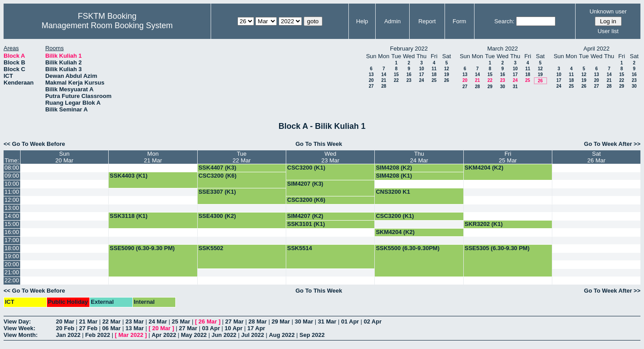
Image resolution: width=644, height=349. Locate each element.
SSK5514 (300, 248)
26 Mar (208, 321)
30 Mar (304, 321)
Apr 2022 (164, 335)
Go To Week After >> (612, 144)
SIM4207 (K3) (305, 184)
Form (459, 21)
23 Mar (134, 321)
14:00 (12, 216)
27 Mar (235, 321)
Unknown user (608, 11)
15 (396, 74)
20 (371, 80)
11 (434, 69)
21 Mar (88, 321)
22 (396, 80)
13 (371, 74)
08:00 (12, 168)
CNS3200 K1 (393, 192)
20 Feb (65, 328)
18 (434, 74)
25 (434, 80)
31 (515, 87)
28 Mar (257, 321)
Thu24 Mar (419, 157)
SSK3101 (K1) (306, 224)
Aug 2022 (282, 335)
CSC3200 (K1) (306, 168)
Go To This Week (319, 144)
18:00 (12, 248)
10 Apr (233, 328)
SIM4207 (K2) (305, 216)
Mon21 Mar (153, 157)
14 (383, 74)
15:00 (12, 224)
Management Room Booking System (107, 26)
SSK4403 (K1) (129, 176)
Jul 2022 (252, 335)
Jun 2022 (224, 335)
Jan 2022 (68, 335)
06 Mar (112, 328)
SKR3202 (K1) (484, 224)
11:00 (12, 192)
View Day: (17, 321)
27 (371, 86)
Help (362, 21)
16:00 (12, 232)
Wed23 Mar (330, 157)
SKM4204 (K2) (484, 168)
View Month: (21, 335)
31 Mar (327, 321)
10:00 (12, 184)
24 (422, 80)
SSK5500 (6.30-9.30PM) (407, 248)
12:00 (12, 200)
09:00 (12, 176)
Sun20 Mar (64, 157)
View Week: (19, 328)
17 (422, 74)
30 (502, 87)
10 (422, 69)
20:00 (12, 264)
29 (490, 87)
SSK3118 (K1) (129, 216)
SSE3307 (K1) (217, 192)
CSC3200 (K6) (218, 176)
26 (447, 80)
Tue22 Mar (241, 157)
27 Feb (88, 328)
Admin (392, 21)
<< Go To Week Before (34, 144)
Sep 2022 (312, 335)
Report (427, 21)
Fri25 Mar (508, 157)
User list (608, 31)
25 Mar (181, 321)
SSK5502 (211, 248)
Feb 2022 (98, 335)
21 (383, 80)
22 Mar (112, 321)
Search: (504, 21)
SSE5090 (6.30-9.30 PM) (142, 248)
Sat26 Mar (596, 157)
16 (409, 74)
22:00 (12, 280)
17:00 (12, 240)
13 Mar (134, 328)
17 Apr (256, 328)
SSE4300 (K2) (217, 216)
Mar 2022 (131, 335)
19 (447, 74)
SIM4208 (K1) (394, 176)
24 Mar (158, 321)
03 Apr (211, 328)
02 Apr (373, 321)
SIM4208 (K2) (394, 168)
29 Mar (281, 321)
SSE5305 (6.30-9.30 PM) (497, 248)
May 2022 (194, 335)
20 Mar (65, 321)
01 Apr (350, 321)
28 (383, 86)
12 (447, 69)
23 (409, 80)
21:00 (12, 272)
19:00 (12, 256)
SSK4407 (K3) (218, 168)
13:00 (12, 208)
